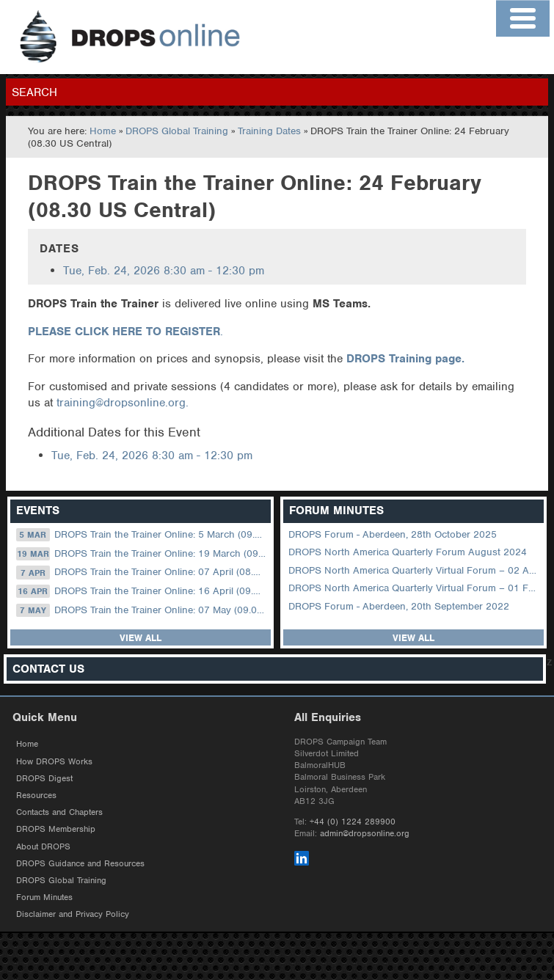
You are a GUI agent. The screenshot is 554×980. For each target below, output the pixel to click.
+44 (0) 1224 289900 (353, 822)
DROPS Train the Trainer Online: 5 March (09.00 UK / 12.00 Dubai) (142, 535)
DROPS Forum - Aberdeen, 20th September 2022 (399, 606)
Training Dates (269, 131)
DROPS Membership (56, 829)
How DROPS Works (54, 761)
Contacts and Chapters (59, 812)
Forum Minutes (44, 897)
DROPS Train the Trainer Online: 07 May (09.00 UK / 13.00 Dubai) (142, 610)
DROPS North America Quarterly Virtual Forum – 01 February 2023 (415, 588)
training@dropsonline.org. (123, 403)
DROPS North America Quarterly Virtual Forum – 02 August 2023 (415, 570)
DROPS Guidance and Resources (80, 863)
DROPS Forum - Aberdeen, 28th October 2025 (393, 534)
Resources (36, 795)
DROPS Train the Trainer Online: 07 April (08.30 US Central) (142, 572)
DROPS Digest (44, 778)
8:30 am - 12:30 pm (164, 271)
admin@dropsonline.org (365, 833)
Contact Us (48, 669)
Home (103, 131)
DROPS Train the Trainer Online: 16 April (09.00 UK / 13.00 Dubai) (142, 591)
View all (141, 638)
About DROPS (43, 846)
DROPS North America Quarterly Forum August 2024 (408, 552)
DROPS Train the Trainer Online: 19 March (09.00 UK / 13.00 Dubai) (142, 554)
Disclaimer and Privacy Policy (73, 914)
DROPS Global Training (177, 131)
